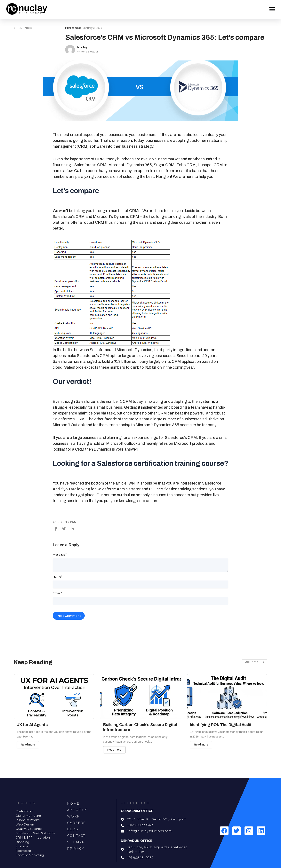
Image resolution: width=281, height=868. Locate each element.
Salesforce (99, 350)
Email (57, 593)
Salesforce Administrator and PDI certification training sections (152, 489)
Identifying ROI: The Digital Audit (221, 725)
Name (57, 577)
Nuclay (82, 47)
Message (60, 555)
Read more (28, 745)
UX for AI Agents (32, 725)
